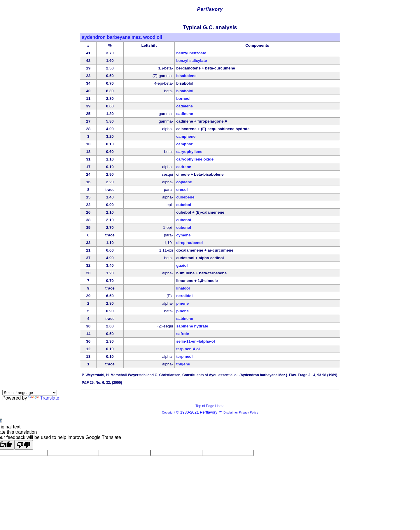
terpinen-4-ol (188, 349)
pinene (182, 303)
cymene (183, 235)
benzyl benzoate (191, 53)
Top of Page (205, 406)
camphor (184, 144)
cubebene (185, 197)
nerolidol (184, 296)
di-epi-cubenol (189, 243)
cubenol (184, 220)
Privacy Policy (248, 412)
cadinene (185, 114)
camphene (186, 136)
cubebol (184, 205)
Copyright (169, 412)
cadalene (184, 106)
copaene (184, 182)
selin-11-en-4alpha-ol (196, 341)
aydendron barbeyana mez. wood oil (122, 37)
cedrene (184, 167)
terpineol (184, 356)
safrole (183, 334)
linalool (183, 288)
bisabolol (185, 91)
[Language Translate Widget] (30, 393)
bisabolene (186, 76)
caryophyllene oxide (195, 159)
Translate (44, 398)
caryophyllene (189, 152)
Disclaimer (231, 412)
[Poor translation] (24, 445)
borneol (183, 98)
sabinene (185, 319)
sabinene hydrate (192, 326)
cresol (182, 190)
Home (220, 406)
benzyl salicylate (191, 61)
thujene (183, 364)
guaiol (182, 265)
